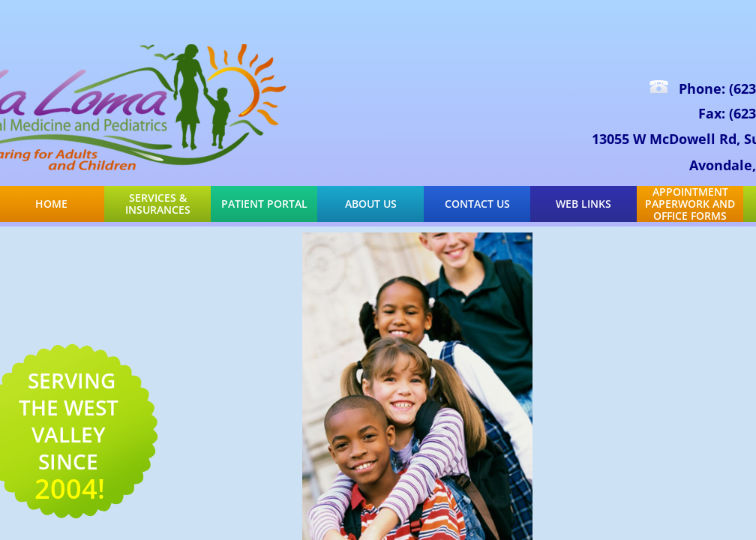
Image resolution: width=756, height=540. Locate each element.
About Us (371, 204)
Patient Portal (264, 204)
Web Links (583, 204)
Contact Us (477, 204)
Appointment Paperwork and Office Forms (690, 204)
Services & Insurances (158, 204)
